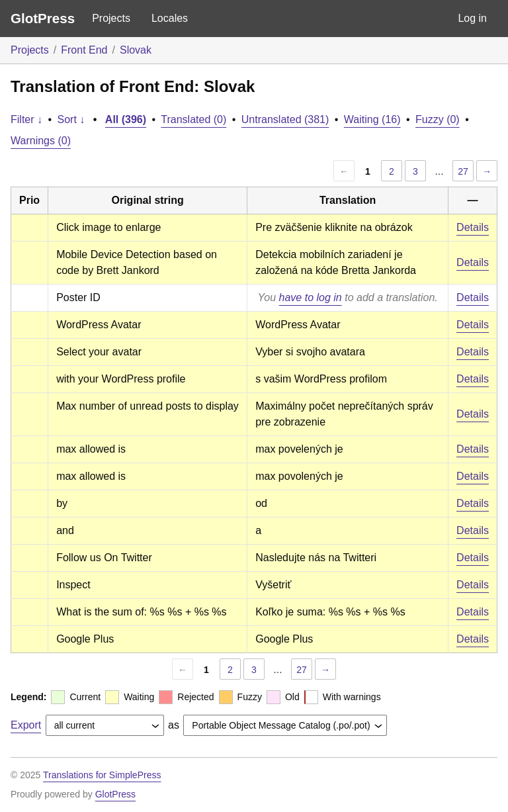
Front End (84, 50)
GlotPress (43, 18)
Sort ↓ (71, 119)
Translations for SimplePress (102, 775)
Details (473, 227)
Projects (111, 18)
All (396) (126, 119)
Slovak (136, 50)
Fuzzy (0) (438, 119)
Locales (170, 18)
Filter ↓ (26, 119)
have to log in (311, 297)
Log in (472, 18)
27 (463, 171)
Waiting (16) (372, 119)
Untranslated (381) (285, 119)
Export (26, 725)
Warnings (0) (41, 141)
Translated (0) (193, 119)
